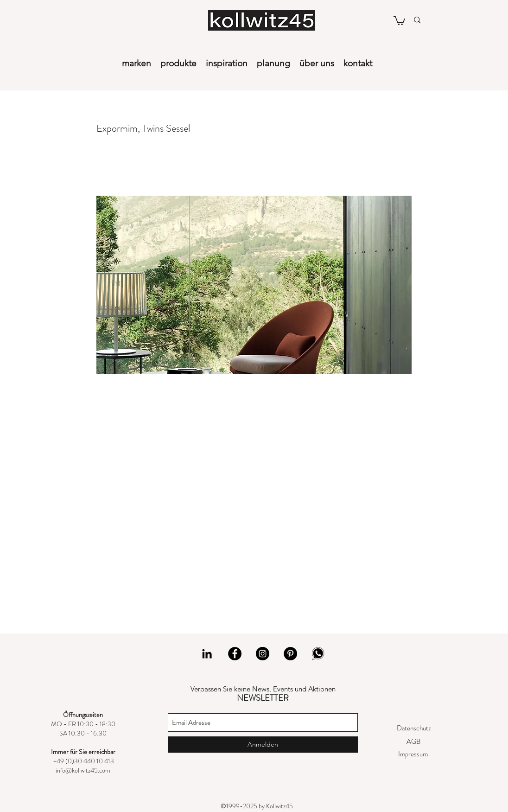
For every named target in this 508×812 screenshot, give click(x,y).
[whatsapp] (318, 654)
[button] (399, 20)
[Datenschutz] (414, 728)
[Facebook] (235, 654)
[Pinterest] (290, 654)
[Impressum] (413, 754)
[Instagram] (263, 654)
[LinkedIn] (207, 654)
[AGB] (413, 742)
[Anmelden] (263, 745)
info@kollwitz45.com (83, 770)
